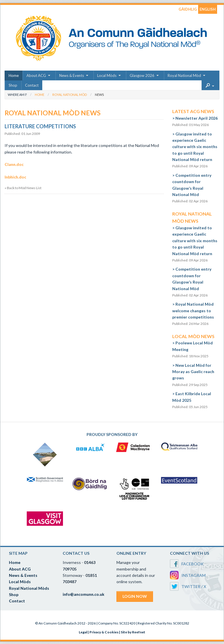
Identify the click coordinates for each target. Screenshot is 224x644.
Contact (32, 85)
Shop (13, 85)
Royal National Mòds (29, 588)
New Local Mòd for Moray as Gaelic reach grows (193, 372)
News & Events (72, 75)
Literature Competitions (40, 126)
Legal (83, 632)
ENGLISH (208, 9)
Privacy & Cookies (104, 632)
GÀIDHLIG (188, 9)
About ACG (36, 75)
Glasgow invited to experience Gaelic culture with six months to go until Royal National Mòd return (195, 147)
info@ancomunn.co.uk (84, 594)
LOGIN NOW (135, 596)
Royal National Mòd (184, 75)
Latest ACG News (193, 111)
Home (14, 75)
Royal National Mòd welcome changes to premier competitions (193, 311)
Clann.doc (14, 164)
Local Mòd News (193, 336)
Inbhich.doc (15, 177)
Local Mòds (107, 75)
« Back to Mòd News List (23, 188)
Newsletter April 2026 (197, 118)
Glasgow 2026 (142, 75)
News (99, 95)
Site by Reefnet (133, 632)
